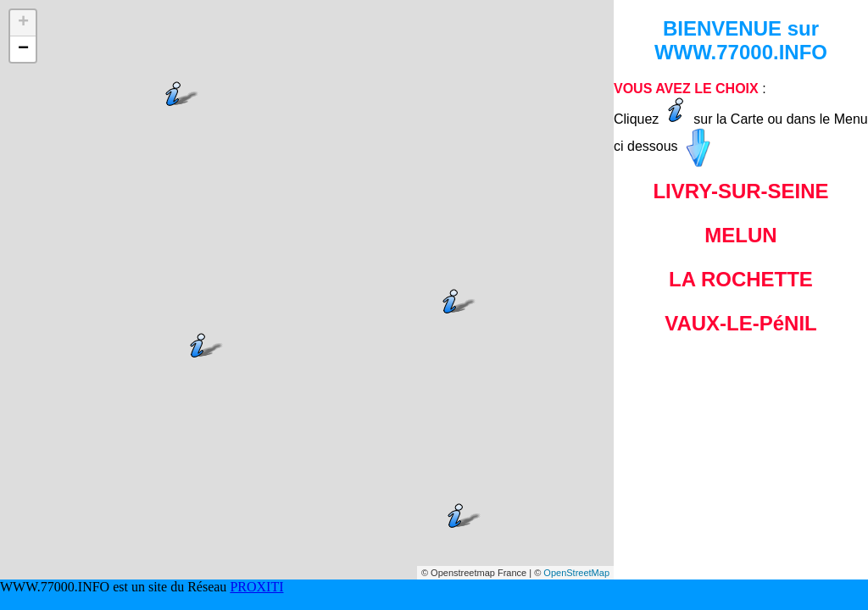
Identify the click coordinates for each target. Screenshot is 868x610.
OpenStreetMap (576, 573)
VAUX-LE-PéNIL (741, 323)
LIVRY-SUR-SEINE (740, 191)
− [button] (23, 49)
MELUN (740, 235)
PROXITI (256, 587)
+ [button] (23, 23)
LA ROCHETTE (741, 279)
